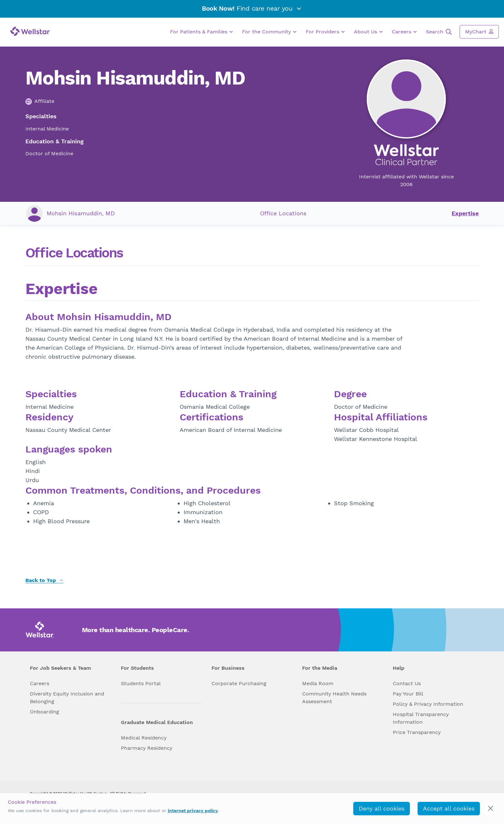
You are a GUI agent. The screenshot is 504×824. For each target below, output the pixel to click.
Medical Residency (144, 738)
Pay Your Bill (408, 694)
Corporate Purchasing (239, 683)
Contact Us (407, 683)
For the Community (269, 32)
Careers (404, 32)
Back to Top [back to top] (44, 581)
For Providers (325, 32)
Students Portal (141, 683)
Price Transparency (417, 732)
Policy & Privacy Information (428, 704)
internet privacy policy (193, 811)
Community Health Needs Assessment (334, 698)
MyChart (479, 31)
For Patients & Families (201, 32)
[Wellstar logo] (30, 31)
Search (439, 32)
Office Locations (283, 213)
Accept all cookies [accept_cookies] (449, 808)
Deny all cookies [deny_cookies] (382, 808)
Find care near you (252, 8)
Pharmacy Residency (147, 748)
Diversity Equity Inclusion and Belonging (67, 698)
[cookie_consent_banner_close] (491, 808)
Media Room (318, 683)
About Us (368, 32)
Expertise (465, 213)
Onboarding (45, 712)
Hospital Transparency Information (421, 718)
